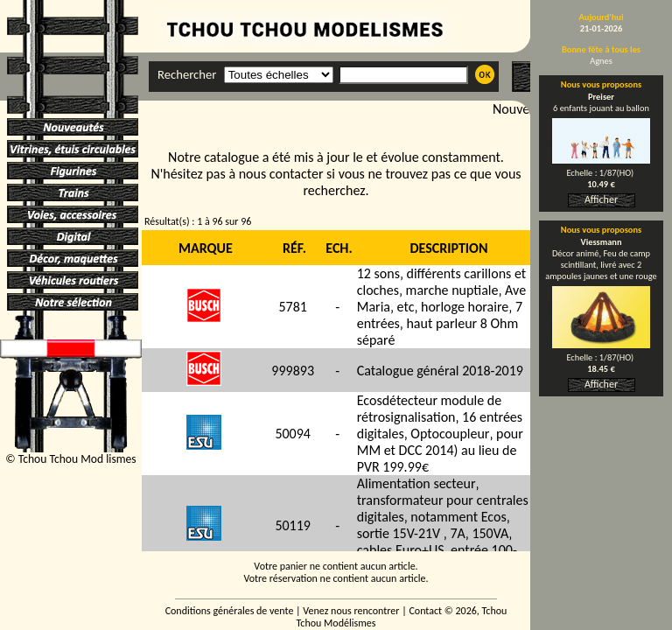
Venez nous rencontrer (351, 611)
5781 (292, 307)
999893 (293, 371)
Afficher (601, 199)
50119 (293, 525)
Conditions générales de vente (230, 611)
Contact (425, 611)
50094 (293, 434)
